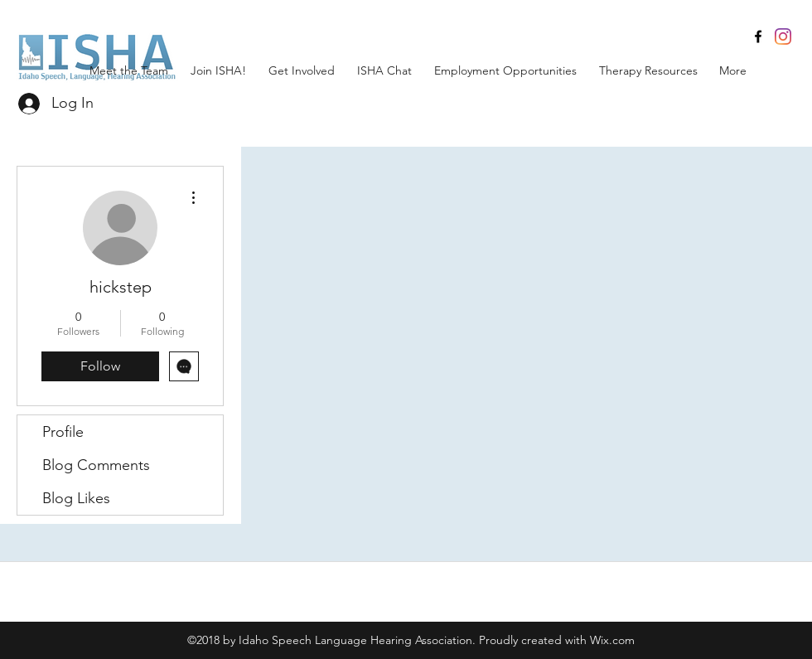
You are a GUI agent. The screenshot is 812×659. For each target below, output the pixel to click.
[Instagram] (783, 36)
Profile (63, 432)
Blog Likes (76, 498)
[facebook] (758, 36)
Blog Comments (96, 465)
